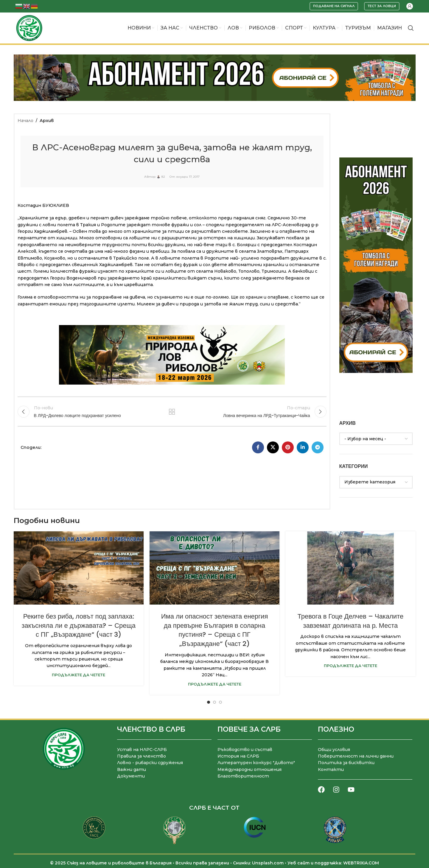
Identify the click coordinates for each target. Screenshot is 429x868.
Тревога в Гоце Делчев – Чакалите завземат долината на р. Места (351, 621)
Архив (47, 121)
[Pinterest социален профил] (288, 447)
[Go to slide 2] (214, 702)
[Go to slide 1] (209, 702)
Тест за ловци (382, 6)
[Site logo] (29, 28)
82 (163, 177)
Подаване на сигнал (334, 6)
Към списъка (172, 412)
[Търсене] (411, 28)
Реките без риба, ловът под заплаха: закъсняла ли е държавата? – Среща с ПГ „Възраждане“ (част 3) (78, 626)
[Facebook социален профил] (258, 447)
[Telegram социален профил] (318, 447)
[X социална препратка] (273, 447)
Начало (25, 121)
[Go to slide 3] (220, 702)
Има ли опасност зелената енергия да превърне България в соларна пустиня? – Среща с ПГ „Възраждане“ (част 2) (215, 630)
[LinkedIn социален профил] (303, 447)
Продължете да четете (79, 675)
